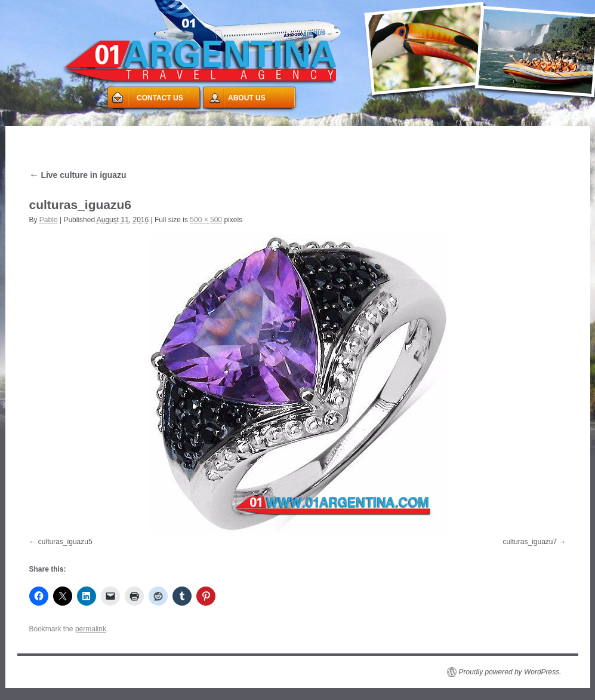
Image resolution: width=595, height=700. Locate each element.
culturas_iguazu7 (530, 542)
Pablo (49, 220)
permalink (91, 629)
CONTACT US (160, 98)
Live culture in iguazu (78, 175)
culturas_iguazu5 (65, 542)
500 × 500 (206, 220)
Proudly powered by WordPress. (510, 672)
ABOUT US (247, 98)
